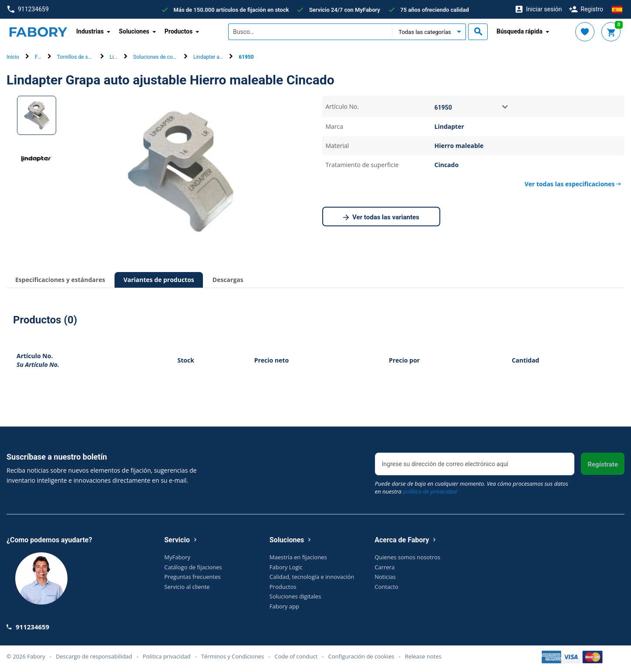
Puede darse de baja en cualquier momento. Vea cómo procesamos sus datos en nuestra (472, 487)
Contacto (386, 587)
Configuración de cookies (361, 656)
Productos (283, 587)
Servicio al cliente (187, 587)
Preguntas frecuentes (192, 577)
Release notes (423, 656)
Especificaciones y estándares (60, 280)
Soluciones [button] (134, 31)
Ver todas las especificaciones (573, 184)
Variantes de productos (159, 280)
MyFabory (177, 557)
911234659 (28, 9)
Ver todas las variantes (381, 218)
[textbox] (310, 32)
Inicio (13, 57)
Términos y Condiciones (233, 656)
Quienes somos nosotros (407, 557)
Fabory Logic (286, 567)
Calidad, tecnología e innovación (312, 577)
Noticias (385, 577)
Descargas (228, 280)
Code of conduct (296, 656)
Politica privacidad (167, 656)
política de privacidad (430, 491)
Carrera (385, 567)
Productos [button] (179, 31)
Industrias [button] (90, 31)
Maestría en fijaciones (298, 557)
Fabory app (284, 606)
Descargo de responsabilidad (94, 656)
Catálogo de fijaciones (193, 567)
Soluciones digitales (295, 596)
